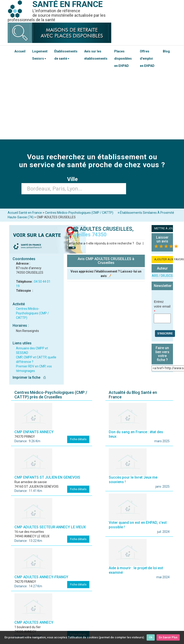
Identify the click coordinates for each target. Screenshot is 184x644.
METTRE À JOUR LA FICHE (164, 228)
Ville (74, 179)
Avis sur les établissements (96, 55)
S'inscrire (165, 334)
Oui (138, 243)
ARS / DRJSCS (162, 276)
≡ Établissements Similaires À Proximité (146, 213)
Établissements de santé (66, 55)
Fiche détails (78, 439)
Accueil (20, 51)
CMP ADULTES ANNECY (34, 622)
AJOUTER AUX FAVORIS (164, 259)
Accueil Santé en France (25, 213)
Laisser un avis (162, 239)
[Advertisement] (92, 106)
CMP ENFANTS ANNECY (34, 432)
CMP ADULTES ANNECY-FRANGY (41, 577)
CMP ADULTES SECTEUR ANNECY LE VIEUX (50, 527)
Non (71, 248)
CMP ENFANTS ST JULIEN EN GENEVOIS (47, 477)
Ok (151, 637)
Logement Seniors (40, 55)
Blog (166, 51)
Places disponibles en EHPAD (123, 59)
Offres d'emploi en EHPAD (147, 59)
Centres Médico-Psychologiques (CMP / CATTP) (32, 313)
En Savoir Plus (168, 637)
